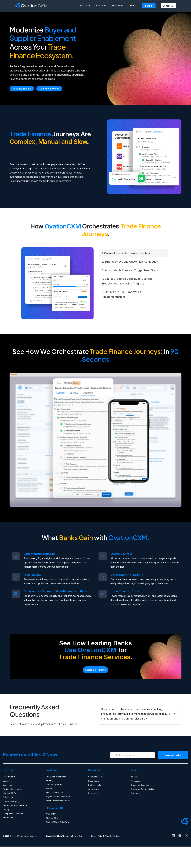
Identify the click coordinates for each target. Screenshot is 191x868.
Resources (117, 5)
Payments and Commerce (58, 818)
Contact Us (168, 6)
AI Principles (9, 839)
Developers (94, 802)
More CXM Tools (11, 814)
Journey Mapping (11, 823)
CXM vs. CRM (52, 839)
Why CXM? (51, 835)
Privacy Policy (97, 857)
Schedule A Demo (95, 691)
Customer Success (140, 806)
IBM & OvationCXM (54, 814)
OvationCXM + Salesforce (58, 843)
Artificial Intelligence (12, 810)
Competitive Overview (13, 835)
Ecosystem (8, 806)
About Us (135, 798)
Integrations (94, 814)
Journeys (7, 802)
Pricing (6, 831)
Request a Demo (22, 110)
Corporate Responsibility (142, 810)
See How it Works (49, 110)
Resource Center (96, 798)
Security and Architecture (15, 827)
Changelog (93, 810)
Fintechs (50, 810)
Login (149, 6)
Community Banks (54, 806)
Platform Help (95, 806)
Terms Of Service (112, 857)
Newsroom (136, 802)
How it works (9, 798)
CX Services (9, 819)
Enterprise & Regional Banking (56, 800)
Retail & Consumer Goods (58, 822)
